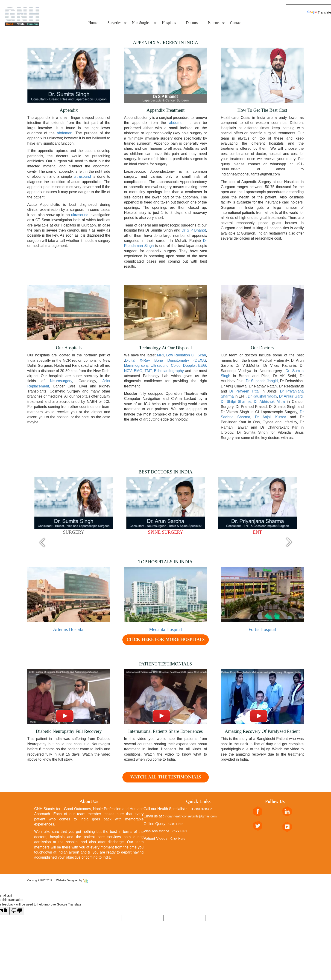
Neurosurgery (61, 381)
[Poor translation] (17, 911)
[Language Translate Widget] (309, 2)
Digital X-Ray (138, 360)
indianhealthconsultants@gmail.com (191, 816)
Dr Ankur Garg (291, 396)
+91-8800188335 (200, 809)
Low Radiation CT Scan (186, 355)
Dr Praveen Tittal (245, 391)
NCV (128, 371)
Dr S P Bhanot (194, 230)
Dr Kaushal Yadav (262, 396)
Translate (319, 12)
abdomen (63, 133)
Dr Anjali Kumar (271, 417)
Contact (236, 23)
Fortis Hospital (262, 629)
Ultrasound (160, 365)
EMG (138, 371)
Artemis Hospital (69, 629)
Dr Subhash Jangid (262, 381)
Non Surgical (142, 23)
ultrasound (82, 176)
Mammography (136, 365)
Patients (214, 23)
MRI (160, 355)
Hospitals (169, 23)
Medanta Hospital (165, 629)
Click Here (176, 824)
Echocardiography (169, 371)
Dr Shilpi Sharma (236, 402)
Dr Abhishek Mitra (269, 402)
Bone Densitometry (172, 360)
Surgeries (114, 23)
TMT (148, 371)
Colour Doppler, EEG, (189, 365)
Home (93, 23)
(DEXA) (200, 360)
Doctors (192, 23)
